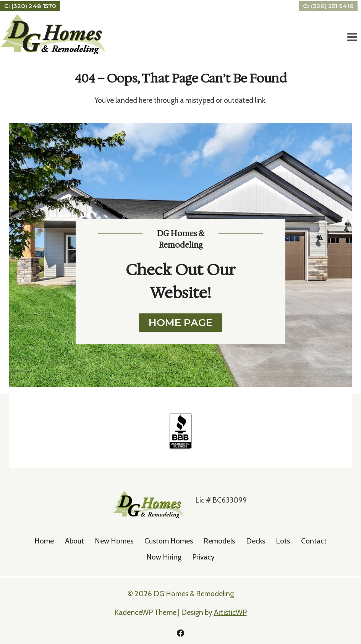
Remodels (219, 541)
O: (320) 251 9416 (328, 6)
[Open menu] (352, 37)
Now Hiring (164, 557)
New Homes (114, 541)
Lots (283, 541)
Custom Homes (169, 541)
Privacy (203, 557)
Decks (256, 541)
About (74, 541)
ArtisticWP (230, 612)
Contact (314, 541)
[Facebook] (181, 633)
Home (44, 541)
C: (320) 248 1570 (30, 6)
